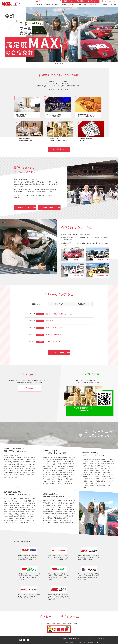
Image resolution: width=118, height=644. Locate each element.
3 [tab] (59, 64)
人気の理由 (39, 5)
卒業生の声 (93, 5)
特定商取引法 (101, 639)
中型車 (101, 260)
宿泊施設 (64, 5)
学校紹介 (73, 5)
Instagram (29, 388)
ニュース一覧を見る (59, 352)
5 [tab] (62, 64)
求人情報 (114, 5)
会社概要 (64, 639)
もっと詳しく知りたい (59, 149)
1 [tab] (56, 64)
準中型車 (76, 276)
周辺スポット (83, 5)
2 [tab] (57, 64)
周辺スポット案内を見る (49, 207)
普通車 (76, 260)
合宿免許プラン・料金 (52, 5)
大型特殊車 (101, 276)
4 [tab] (61, 64)
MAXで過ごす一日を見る (25, 207)
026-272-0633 (55, 1)
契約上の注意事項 (74, 639)
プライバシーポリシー (88, 639)
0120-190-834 (42, 1)
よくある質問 (104, 5)
